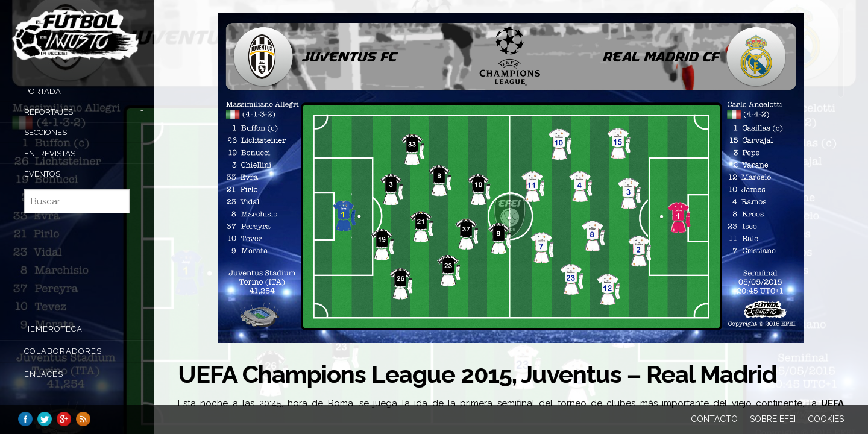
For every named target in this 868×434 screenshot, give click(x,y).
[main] (511, 209)
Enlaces (44, 374)
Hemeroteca (53, 329)
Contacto (714, 419)
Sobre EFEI (773, 419)
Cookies (826, 419)
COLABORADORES (63, 351)
